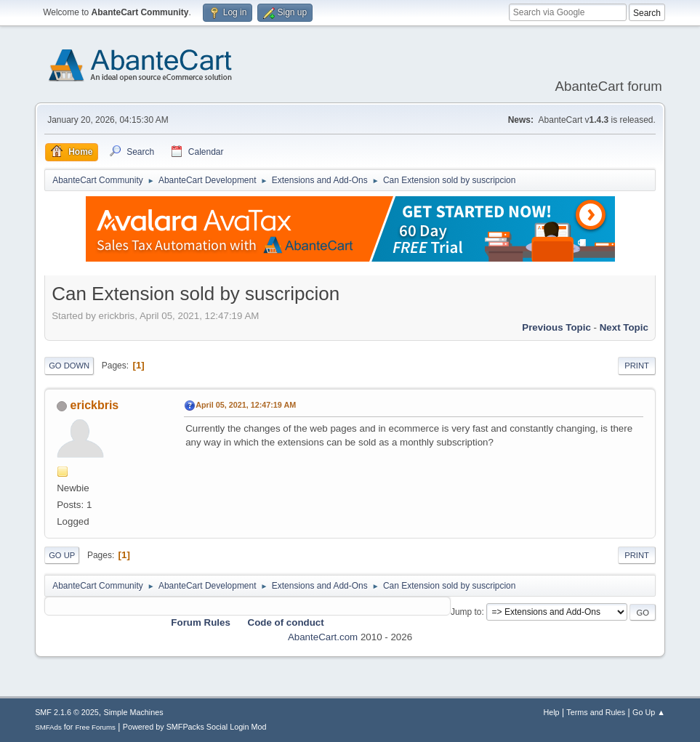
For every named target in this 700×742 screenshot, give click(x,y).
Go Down (69, 366)
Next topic (624, 327)
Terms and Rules (596, 712)
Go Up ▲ (649, 712)
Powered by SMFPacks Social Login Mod (195, 727)
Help (551, 712)
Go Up (62, 555)
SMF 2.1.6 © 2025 (67, 712)
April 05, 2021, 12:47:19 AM (246, 405)
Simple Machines (133, 712)
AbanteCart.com (323, 637)
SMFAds (48, 727)
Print (637, 366)
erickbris (95, 405)
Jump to (466, 612)
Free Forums (95, 727)
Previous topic (556, 327)
